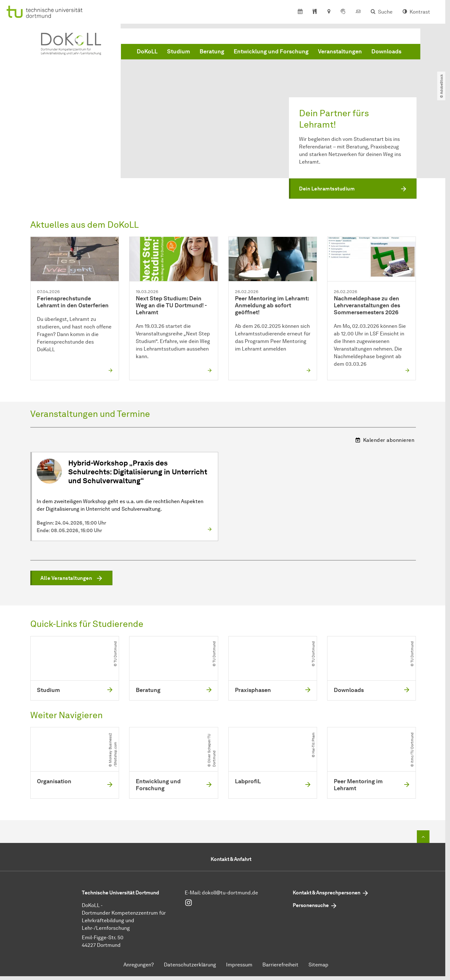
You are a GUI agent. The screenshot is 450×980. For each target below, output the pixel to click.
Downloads (386, 51)
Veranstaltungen (340, 51)
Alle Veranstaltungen (66, 578)
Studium (179, 51)
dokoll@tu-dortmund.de (230, 893)
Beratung (212, 51)
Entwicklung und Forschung (271, 51)
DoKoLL (147, 51)
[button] (353, 189)
